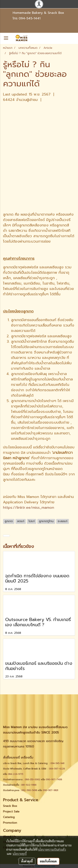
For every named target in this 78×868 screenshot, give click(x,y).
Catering (9, 817)
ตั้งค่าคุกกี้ (27, 861)
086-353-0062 (32, 780)
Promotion (10, 823)
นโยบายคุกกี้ (20, 854)
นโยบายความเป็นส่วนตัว (52, 849)
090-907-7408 (54, 780)
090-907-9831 (50, 790)
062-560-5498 (29, 790)
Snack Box (10, 806)
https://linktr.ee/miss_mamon (29, 508)
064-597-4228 (57, 769)
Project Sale (11, 812)
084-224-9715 (15, 774)
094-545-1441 (30, 18)
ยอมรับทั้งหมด (48, 861)
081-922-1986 (29, 785)
